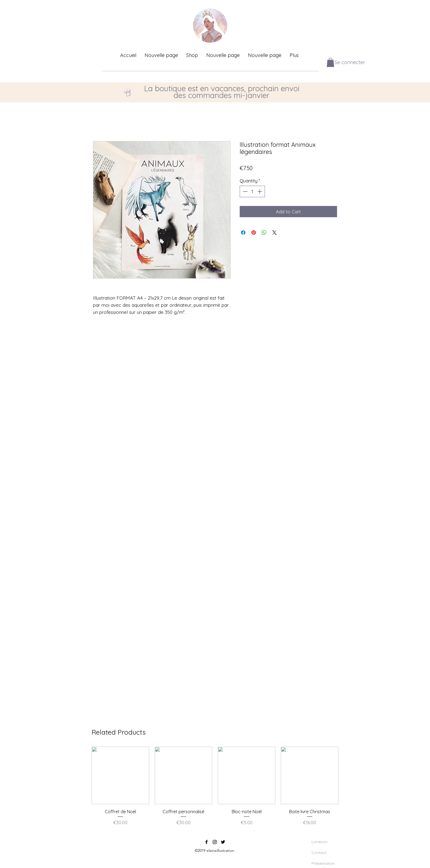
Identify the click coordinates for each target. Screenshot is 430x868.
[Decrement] (245, 191)
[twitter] (223, 842)
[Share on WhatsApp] (264, 233)
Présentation (323, 863)
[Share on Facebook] (243, 233)
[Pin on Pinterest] (254, 233)
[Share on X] (275, 233)
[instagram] (215, 842)
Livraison (319, 842)
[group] (215, 789)
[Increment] (260, 191)
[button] (330, 62)
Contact (319, 853)
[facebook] (206, 842)
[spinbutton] (252, 191)
